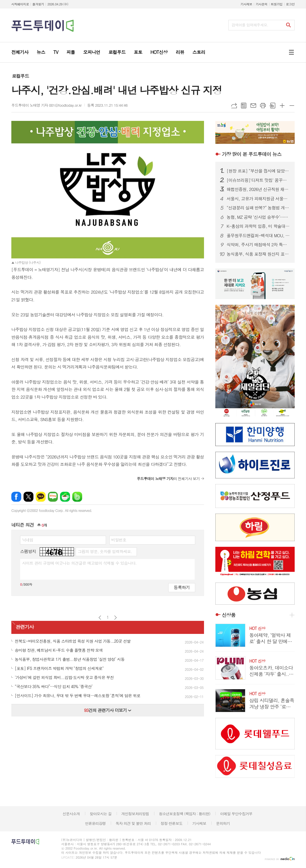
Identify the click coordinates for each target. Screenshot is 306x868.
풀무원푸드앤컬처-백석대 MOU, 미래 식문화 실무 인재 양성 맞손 (258, 236)
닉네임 (28, 540)
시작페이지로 (20, 4)
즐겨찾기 (38, 4)
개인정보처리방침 (135, 814)
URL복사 (234, 106)
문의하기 (223, 823)
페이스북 (16, 497)
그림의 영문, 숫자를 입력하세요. (105, 551)
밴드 (77, 497)
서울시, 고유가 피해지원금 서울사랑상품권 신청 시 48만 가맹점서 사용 (258, 199)
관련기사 (25, 627)
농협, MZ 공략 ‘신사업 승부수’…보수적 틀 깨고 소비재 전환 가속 (258, 217)
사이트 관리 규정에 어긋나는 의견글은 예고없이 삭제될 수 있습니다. (79, 563)
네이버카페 (65, 497)
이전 (100, 618)
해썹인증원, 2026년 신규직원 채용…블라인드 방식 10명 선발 (258, 189)
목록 (244, 106)
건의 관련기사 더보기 (108, 710)
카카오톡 (41, 497)
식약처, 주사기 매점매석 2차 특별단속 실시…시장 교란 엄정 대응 (258, 245)
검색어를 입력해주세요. (250, 25)
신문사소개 (71, 814)
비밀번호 (119, 540)
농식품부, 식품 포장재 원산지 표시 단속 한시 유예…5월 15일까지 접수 (258, 254)
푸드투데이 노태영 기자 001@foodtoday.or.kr (46, 105)
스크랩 (273, 106)
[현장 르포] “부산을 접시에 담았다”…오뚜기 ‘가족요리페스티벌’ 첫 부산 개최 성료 (258, 171)
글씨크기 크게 (282, 106)
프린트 (263, 106)
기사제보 (246, 4)
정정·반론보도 (172, 823)
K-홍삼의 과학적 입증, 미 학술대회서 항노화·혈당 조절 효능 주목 (258, 226)
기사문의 (261, 4)
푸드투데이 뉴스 (252, 154)
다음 (115, 618)
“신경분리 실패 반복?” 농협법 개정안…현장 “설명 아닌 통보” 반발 (258, 208)
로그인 (290, 4)
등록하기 (182, 587)
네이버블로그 (53, 497)
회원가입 (277, 4)
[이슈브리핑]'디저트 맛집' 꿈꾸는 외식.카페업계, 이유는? (258, 180)
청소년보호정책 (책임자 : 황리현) (185, 814)
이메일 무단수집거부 (236, 814)
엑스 (28, 497)
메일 (253, 106)
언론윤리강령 (95, 823)
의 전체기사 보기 (168, 479)
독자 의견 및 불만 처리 (133, 823)
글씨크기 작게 (292, 106)
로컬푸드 (20, 76)
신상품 (229, 615)
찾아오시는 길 (101, 814)
